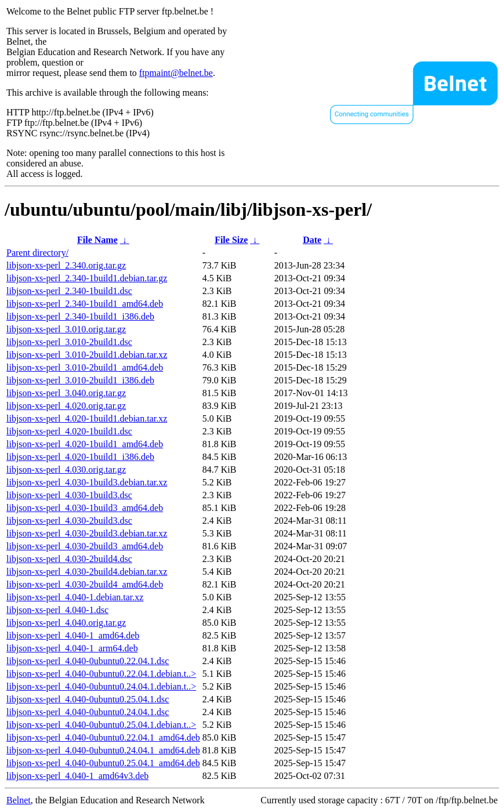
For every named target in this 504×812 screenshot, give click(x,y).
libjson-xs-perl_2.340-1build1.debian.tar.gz (87, 278)
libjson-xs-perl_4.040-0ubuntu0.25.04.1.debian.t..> (101, 725)
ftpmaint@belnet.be (176, 73)
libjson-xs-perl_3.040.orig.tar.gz (66, 393)
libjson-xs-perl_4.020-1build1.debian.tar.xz (87, 418)
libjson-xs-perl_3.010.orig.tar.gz (66, 329)
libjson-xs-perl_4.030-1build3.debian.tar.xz (87, 482)
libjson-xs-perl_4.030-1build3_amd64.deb (85, 508)
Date (312, 240)
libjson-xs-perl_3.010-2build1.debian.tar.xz (87, 355)
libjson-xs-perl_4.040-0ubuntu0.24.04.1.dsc (88, 712)
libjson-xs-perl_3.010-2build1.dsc (69, 342)
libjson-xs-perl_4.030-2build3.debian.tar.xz (87, 533)
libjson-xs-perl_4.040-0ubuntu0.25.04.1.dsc (88, 699)
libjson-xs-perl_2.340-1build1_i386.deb (80, 316)
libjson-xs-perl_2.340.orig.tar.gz (66, 265)
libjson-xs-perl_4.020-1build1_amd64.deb (85, 444)
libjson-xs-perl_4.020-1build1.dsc (69, 431)
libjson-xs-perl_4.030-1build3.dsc (69, 495)
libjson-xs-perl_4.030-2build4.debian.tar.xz (87, 572)
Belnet (19, 800)
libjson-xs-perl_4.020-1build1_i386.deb (80, 457)
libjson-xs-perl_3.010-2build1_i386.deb (80, 380)
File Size (231, 240)
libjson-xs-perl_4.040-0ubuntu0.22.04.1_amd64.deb (103, 737)
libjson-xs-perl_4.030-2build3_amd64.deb (85, 546)
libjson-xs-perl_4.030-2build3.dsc (69, 521)
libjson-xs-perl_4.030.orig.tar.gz (66, 470)
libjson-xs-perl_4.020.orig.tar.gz (66, 406)
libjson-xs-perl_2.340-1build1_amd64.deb (85, 304)
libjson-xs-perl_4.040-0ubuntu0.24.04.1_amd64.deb (103, 750)
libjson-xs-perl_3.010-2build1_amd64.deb (85, 367)
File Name (97, 240)
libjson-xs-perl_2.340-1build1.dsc (69, 291)
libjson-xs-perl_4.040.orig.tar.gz (66, 623)
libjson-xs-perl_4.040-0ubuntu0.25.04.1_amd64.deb (103, 763)
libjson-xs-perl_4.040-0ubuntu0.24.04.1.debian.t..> (101, 686)
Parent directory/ (37, 253)
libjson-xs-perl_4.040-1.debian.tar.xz (75, 597)
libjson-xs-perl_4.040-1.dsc (57, 610)
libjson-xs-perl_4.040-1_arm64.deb (72, 648)
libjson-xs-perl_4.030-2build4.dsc (69, 559)
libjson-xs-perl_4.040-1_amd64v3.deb (77, 776)
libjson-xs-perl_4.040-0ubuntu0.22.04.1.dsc (88, 661)
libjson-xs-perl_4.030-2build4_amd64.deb (85, 584)
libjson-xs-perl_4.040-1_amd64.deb (73, 635)
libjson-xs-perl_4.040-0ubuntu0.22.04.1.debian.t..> (101, 674)
